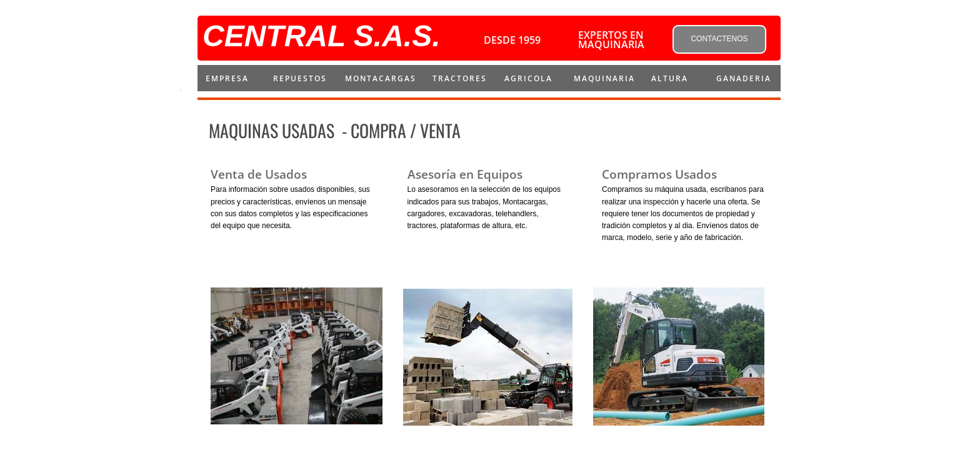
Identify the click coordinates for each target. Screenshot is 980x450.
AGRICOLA (528, 78)
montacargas (381, 78)
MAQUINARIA (604, 78)
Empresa (227, 78)
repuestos (300, 78)
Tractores (460, 78)
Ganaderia (744, 78)
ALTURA (670, 78)
